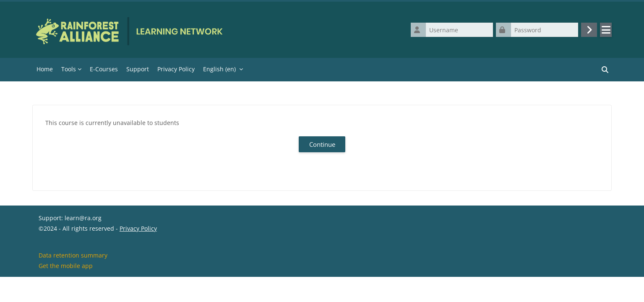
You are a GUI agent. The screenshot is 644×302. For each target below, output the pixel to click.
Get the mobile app (66, 291)
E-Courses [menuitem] (104, 69)
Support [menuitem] (138, 69)
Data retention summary (73, 280)
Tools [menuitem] (69, 69)
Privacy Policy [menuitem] (176, 69)
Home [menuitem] (45, 69)
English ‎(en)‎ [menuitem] (219, 69)
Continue (322, 144)
